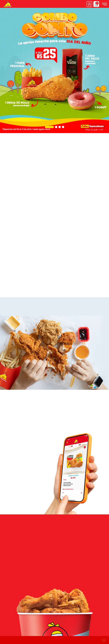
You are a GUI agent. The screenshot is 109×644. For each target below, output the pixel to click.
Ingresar (89, 4)
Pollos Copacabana (8, 4)
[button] (49, 127)
